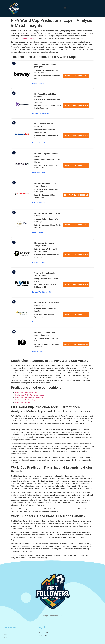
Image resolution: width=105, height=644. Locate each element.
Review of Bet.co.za (39, 173)
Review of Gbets (38, 322)
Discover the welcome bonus (76, 76)
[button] (65, 8)
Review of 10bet (38, 352)
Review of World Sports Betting (42, 292)
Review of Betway (38, 83)
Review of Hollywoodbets (40, 113)
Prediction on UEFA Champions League (30, 395)
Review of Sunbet (38, 232)
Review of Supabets (39, 203)
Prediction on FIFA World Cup (26, 392)
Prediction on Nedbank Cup (25, 400)
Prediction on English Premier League (29, 397)
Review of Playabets (39, 262)
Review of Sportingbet (39, 143)
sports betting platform (30, 38)
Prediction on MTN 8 (23, 402)
